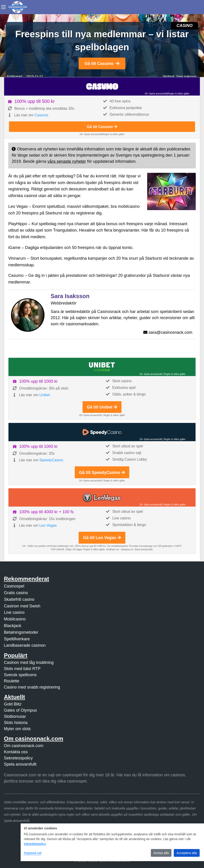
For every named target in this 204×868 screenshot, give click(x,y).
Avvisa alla (161, 853)
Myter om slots (17, 729)
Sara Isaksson (186, 76)
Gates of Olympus (20, 710)
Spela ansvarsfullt (20, 764)
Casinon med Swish (22, 606)
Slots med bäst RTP (22, 669)
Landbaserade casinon (25, 645)
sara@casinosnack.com (170, 332)
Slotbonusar (15, 716)
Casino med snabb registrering (32, 687)
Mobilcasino (15, 619)
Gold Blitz (13, 704)
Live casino (14, 612)
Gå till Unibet (102, 407)
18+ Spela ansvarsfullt (156, 94)
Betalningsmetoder (21, 632)
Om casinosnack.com (24, 746)
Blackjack (13, 626)
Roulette (12, 681)
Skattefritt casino (19, 599)
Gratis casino (16, 593)
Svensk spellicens (20, 675)
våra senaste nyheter (67, 161)
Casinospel (14, 586)
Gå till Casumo (102, 64)
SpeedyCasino (51, 460)
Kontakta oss (16, 752)
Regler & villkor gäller (179, 94)
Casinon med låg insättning (29, 662)
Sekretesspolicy (18, 758)
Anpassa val (33, 853)
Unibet (45, 395)
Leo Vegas (48, 525)
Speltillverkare (17, 639)
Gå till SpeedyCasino (102, 473)
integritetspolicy (35, 844)
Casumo (41, 115)
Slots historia (16, 723)
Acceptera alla (187, 853)
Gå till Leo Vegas (102, 538)
